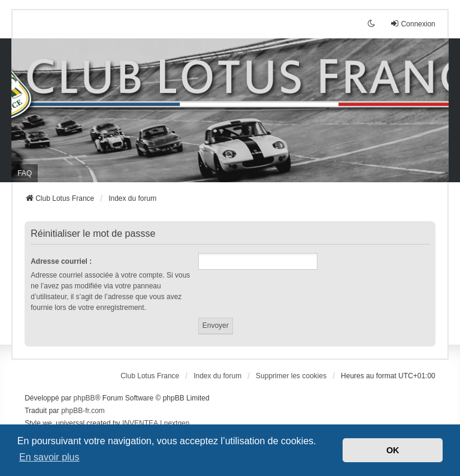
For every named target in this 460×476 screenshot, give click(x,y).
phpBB (84, 398)
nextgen (177, 423)
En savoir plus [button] (49, 457)
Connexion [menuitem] (412, 24)
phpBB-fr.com (83, 411)
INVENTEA (140, 423)
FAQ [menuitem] (25, 173)
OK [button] (393, 450)
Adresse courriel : (61, 261)
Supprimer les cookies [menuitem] (291, 376)
